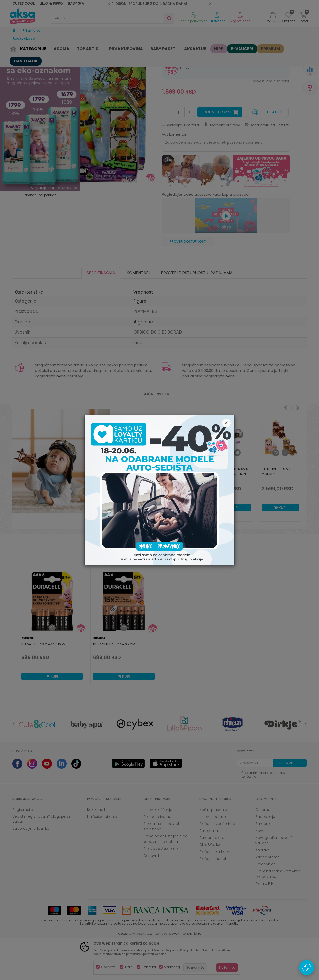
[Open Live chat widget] (307, 968)
